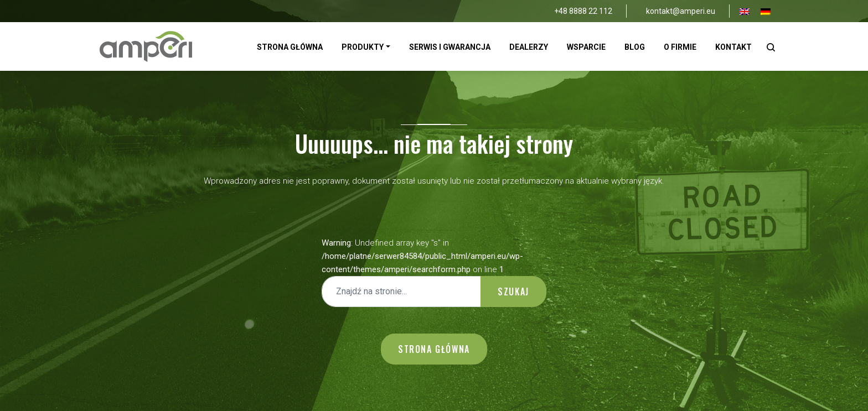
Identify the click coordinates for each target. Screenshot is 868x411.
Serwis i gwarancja (450, 47)
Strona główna (434, 349)
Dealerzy (529, 47)
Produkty (363, 47)
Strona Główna (290, 47)
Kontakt (733, 47)
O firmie (680, 47)
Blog (635, 47)
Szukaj (513, 292)
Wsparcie (586, 47)
